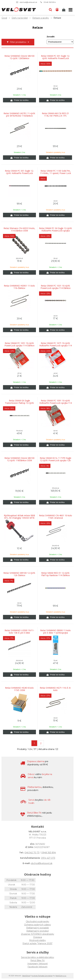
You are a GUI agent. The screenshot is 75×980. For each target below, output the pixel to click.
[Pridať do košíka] (19, 100)
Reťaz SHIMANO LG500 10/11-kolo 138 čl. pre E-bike (19, 632)
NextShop (26, 976)
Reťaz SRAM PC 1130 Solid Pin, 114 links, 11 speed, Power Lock (55, 172)
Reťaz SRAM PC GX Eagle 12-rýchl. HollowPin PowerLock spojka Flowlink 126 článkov (56, 231)
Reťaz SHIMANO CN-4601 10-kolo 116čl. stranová (56, 517)
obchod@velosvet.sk (28, 2)
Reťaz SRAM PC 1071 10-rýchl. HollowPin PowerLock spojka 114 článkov (56, 346)
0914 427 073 (48, 858)
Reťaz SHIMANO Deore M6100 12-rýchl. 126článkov (19, 57)
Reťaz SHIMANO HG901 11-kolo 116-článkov (19, 287)
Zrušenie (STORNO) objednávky (38, 934)
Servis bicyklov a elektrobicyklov (38, 957)
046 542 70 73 (32, 853)
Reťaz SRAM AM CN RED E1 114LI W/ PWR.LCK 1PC (55, 115)
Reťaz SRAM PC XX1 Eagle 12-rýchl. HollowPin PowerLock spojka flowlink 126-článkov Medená (55, 58)
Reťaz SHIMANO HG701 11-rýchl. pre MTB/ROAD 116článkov (19, 115)
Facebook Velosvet (37, 967)
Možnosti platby (37, 940)
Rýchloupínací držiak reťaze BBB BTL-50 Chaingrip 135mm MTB (19, 517)
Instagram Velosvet (38, 964)
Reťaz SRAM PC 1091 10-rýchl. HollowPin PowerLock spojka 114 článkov (56, 403)
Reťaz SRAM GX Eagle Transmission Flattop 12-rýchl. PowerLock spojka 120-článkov (19, 403)
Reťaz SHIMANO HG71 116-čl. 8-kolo (55, 689)
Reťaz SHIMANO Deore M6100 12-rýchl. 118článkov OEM (19, 459)
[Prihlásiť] (57, 10)
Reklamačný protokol (37, 931)
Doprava (38, 937)
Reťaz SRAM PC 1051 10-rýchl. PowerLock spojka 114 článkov (19, 344)
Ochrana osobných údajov (38, 925)
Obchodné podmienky (37, 922)
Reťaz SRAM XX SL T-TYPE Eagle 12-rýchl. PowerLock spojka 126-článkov (56, 460)
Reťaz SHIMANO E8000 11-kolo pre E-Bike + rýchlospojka (55, 632)
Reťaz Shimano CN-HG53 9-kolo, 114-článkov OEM (19, 229)
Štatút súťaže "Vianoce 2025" (37, 943)
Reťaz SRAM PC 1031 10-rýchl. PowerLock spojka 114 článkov (56, 287)
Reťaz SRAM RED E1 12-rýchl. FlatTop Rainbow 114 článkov (56, 574)
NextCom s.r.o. (61, 976)
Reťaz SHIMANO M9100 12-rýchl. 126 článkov (19, 574)
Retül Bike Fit (37, 960)
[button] (50, 10)
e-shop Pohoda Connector (42, 976)
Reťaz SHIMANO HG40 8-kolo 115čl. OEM (19, 689)
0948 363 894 (50, 2)
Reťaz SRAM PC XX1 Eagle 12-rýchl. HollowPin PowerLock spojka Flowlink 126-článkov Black (19, 173)
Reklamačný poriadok (37, 928)
